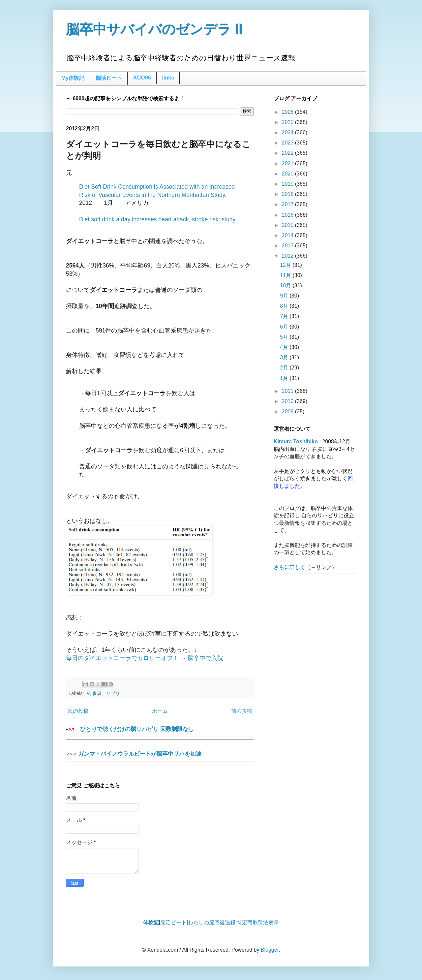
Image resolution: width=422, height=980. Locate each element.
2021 (288, 163)
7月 (285, 316)
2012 (288, 256)
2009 (288, 411)
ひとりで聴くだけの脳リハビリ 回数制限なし (160, 731)
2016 (288, 215)
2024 (288, 132)
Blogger (270, 950)
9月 (285, 296)
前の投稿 (242, 711)
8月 (285, 306)
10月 (286, 285)
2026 (288, 112)
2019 (288, 184)
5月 (285, 337)
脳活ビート (109, 78)
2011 (288, 391)
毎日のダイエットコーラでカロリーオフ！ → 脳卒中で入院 (145, 658)
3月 (285, 357)
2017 (288, 204)
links (168, 78)
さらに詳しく (289, 567)
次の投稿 (78, 711)
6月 (285, 327)
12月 (286, 265)
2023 (288, 143)
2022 (288, 153)
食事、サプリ (106, 693)
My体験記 (73, 78)
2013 (288, 246)
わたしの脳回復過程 (212, 922)
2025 (288, 122)
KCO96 (142, 78)
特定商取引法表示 (258, 922)
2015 (288, 225)
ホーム (160, 711)
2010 (288, 401)
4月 (285, 347)
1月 (285, 378)
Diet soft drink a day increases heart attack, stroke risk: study (157, 219)
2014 (288, 235)
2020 (288, 174)
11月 (286, 275)
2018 (288, 194)
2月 (285, 368)
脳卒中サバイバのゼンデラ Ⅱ (154, 29)
